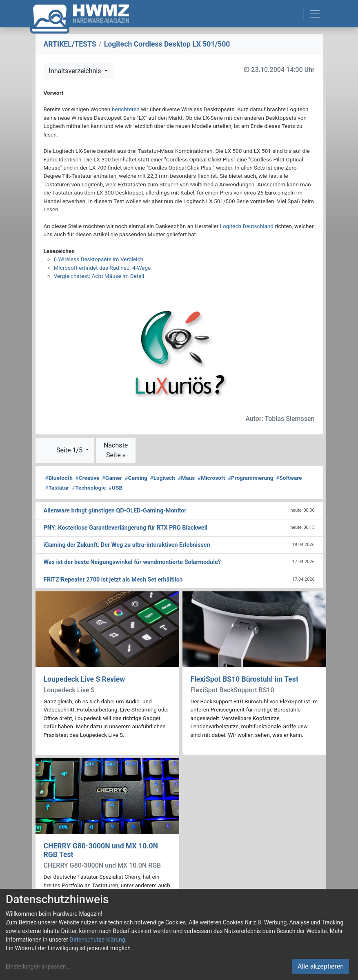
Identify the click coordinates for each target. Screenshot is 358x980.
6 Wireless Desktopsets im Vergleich (99, 259)
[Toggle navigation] (315, 14)
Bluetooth (59, 478)
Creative (88, 478)
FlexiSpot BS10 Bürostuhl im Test (245, 679)
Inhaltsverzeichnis (76, 71)
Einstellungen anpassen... (38, 967)
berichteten (126, 109)
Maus (186, 478)
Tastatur (57, 488)
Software (289, 478)
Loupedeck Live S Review (84, 679)
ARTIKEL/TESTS (70, 44)
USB (116, 488)
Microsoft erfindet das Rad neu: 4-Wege (102, 268)
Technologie (89, 488)
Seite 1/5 (70, 450)
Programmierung (251, 478)
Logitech (163, 478)
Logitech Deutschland (247, 226)
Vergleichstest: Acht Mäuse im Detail (99, 276)
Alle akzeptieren (321, 966)
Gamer (112, 478)
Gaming (136, 478)
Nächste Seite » (116, 450)
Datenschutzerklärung (97, 940)
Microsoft (211, 478)
